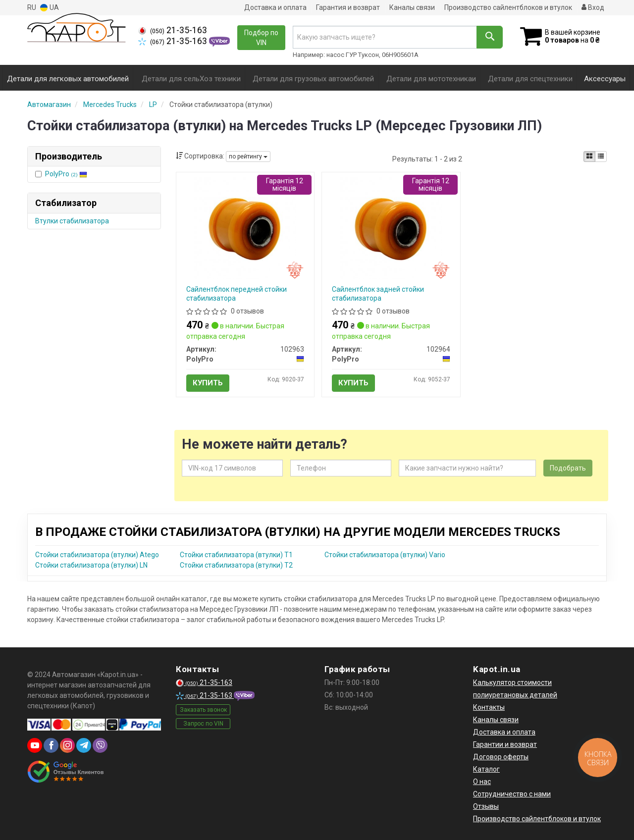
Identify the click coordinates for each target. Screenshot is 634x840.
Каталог (486, 769)
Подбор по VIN (261, 38)
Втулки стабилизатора (72, 221)
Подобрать (568, 468)
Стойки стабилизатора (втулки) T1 (236, 555)
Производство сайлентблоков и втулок (508, 7)
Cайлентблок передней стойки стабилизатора (237, 294)
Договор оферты (501, 757)
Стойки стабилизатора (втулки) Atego (97, 555)
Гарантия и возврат (348, 7)
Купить (208, 383)
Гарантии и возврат (505, 744)
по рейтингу (248, 157)
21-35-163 (173, 30)
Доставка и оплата (275, 7)
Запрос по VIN (203, 724)
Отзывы (486, 806)
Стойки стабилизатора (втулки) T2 (236, 565)
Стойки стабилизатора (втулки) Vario (385, 555)
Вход (593, 7)
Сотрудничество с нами (512, 794)
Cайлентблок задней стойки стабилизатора (378, 294)
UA (50, 8)
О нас (482, 782)
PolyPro (66, 174)
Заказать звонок (203, 710)
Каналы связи (412, 7)
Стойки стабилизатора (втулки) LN (91, 565)
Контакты (489, 707)
